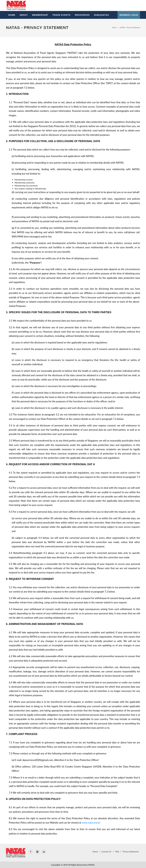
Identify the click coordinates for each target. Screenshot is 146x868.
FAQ (117, 852)
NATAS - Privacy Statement (130, 27)
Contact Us (107, 852)
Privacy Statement (131, 852)
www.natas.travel (91, 823)
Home (114, 27)
